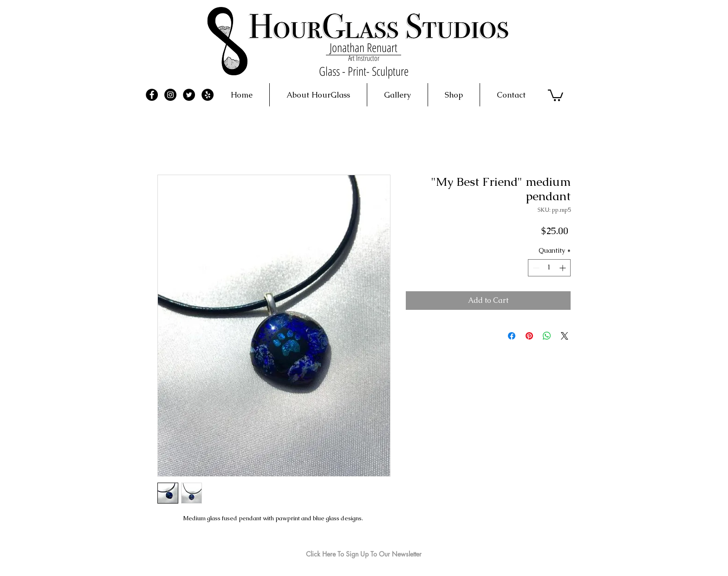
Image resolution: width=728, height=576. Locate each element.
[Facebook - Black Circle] (152, 95)
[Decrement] (535, 268)
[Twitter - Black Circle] (189, 95)
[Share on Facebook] (512, 336)
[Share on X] (565, 336)
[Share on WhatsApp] (547, 336)
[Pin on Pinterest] (529, 336)
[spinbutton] (549, 268)
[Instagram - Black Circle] (170, 95)
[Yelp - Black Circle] (208, 95)
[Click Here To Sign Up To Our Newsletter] (364, 554)
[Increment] (563, 268)
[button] (556, 95)
